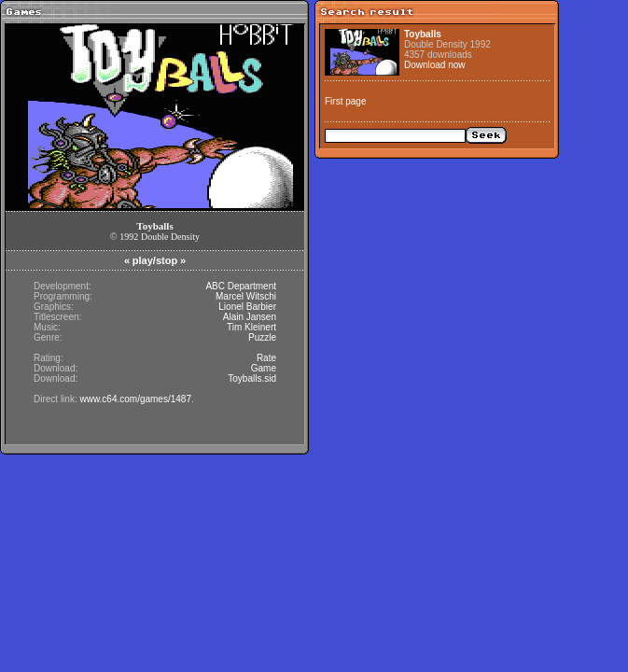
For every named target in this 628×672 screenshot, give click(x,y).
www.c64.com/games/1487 (135, 399)
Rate (266, 358)
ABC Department (241, 286)
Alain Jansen (250, 317)
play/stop (155, 260)
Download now (435, 65)
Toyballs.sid (252, 378)
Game (264, 368)
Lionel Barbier (247, 307)
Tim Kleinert (251, 327)
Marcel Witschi (246, 296)
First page (345, 101)
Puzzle (262, 337)
